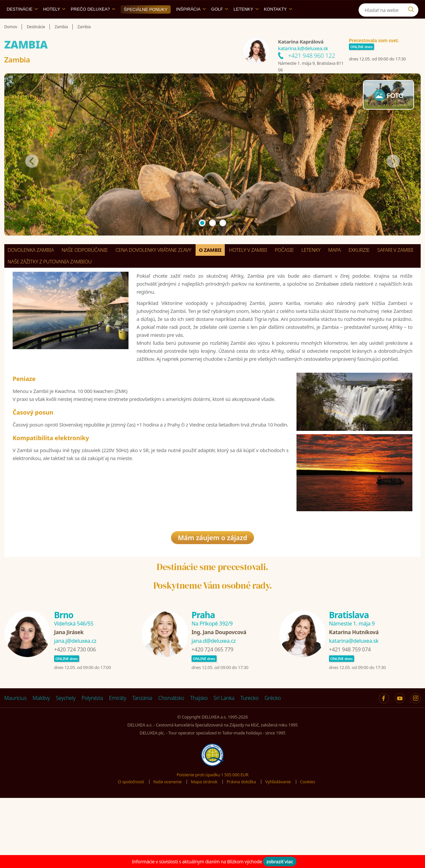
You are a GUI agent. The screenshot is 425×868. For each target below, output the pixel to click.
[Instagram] (413, 8)
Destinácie (22, 24)
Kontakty (278, 24)
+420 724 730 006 (75, 709)
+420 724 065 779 (212, 709)
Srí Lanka (224, 757)
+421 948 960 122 (311, 71)
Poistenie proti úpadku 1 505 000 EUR (212, 833)
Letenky (246, 24)
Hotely (54, 24)
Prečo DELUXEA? (93, 24)
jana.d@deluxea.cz (214, 700)
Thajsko (199, 757)
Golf (220, 24)
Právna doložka (241, 841)
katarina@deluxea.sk (354, 700)
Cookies (308, 841)
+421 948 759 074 (350, 709)
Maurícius (15, 757)
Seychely (66, 757)
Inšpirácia (191, 24)
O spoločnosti (131, 841)
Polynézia (92, 757)
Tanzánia (142, 757)
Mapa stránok (204, 841)
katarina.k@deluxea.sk (303, 63)
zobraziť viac (280, 862)
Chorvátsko (171, 757)
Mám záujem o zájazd (212, 597)
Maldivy (41, 757)
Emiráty (118, 757)
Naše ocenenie (168, 841)
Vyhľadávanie (278, 841)
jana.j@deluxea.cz (75, 700)
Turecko (250, 757)
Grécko (273, 757)
